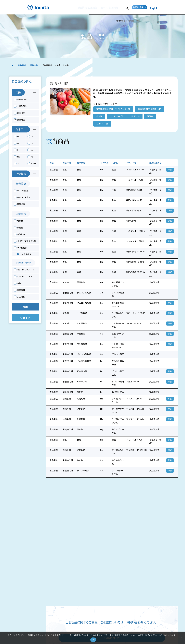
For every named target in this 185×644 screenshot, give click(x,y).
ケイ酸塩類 (22, 248)
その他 (34, 163)
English (154, 8)
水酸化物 (21, 234)
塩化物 (20, 221)
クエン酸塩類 (23, 191)
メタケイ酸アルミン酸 (27, 241)
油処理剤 (21, 290)
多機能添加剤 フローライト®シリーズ (113, 109)
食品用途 (21, 120)
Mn (18, 157)
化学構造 (21, 174)
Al (18, 136)
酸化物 (20, 228)
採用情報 (107, 8)
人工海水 (21, 297)
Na (32, 157)
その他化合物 (23, 263)
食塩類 (99, 116)
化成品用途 (22, 99)
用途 (18, 92)
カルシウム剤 (102, 124)
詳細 (170, 170)
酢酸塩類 (21, 204)
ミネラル (21, 129)
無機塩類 (21, 214)
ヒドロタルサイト (25, 276)
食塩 (19, 283)
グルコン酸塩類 (24, 197)
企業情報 (82, 8)
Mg (32, 150)
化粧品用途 (22, 106)
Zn (18, 163)
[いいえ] (181, 638)
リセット (25, 317)
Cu (18, 143)
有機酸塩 (21, 184)
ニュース (94, 8)
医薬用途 (21, 113)
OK (93, 640)
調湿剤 (150, 116)
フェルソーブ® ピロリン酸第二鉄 (125, 116)
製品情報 (69, 8)
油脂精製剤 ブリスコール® (150, 109)
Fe (32, 143)
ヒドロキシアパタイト (27, 270)
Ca (32, 136)
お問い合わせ (137, 8)
